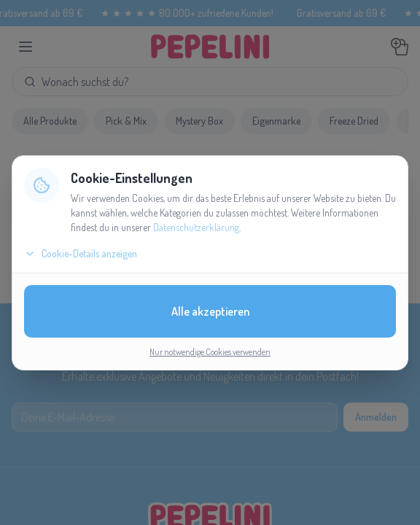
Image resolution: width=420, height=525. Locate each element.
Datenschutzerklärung (196, 227)
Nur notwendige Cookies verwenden (210, 352)
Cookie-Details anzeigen (81, 253)
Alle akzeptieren (210, 311)
